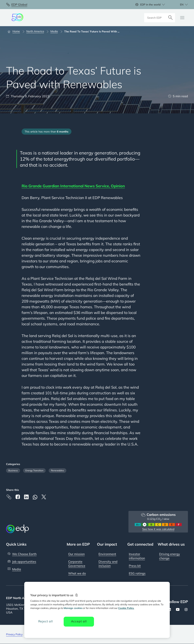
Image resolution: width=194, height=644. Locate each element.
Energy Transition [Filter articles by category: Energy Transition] (34, 470)
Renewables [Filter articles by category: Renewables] (57, 470)
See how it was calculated (158, 529)
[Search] (171, 18)
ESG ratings (137, 573)
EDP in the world (150, 5)
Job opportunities (24, 562)
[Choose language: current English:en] (180, 5)
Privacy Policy (14, 634)
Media (17, 569)
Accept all (79, 621)
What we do (77, 573)
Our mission (76, 554)
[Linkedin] (26, 497)
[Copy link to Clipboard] (9, 497)
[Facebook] (18, 497)
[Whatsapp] (35, 497)
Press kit (135, 566)
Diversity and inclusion (108, 564)
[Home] (15, 31)
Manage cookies (73, 608)
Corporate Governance (77, 564)
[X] (44, 497)
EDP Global (19, 5)
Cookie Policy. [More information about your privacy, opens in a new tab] (126, 608)
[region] (97, 610)
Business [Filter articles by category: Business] (13, 470)
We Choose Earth (24, 554)
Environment (107, 554)
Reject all (46, 621)
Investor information (137, 556)
